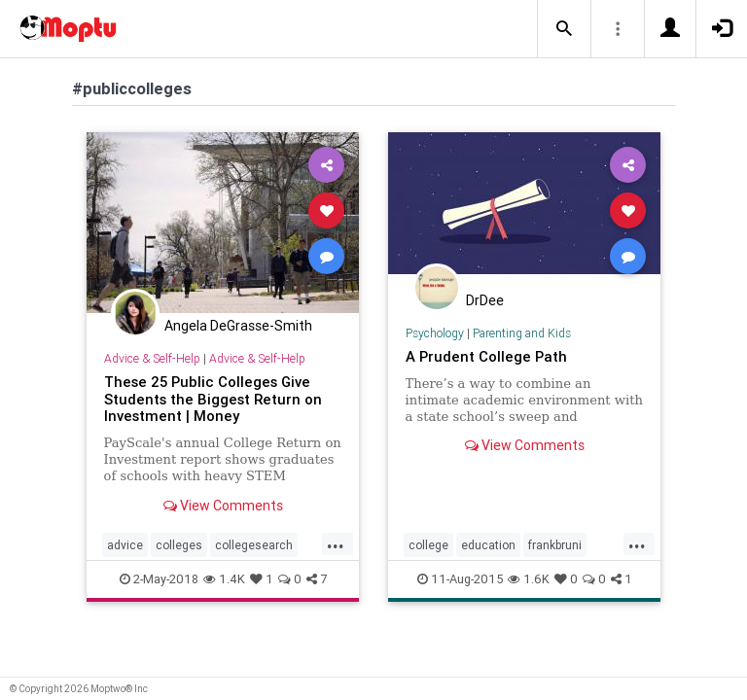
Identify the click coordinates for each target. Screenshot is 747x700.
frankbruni (555, 545)
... (336, 543)
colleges (179, 545)
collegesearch (254, 545)
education (488, 545)
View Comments (223, 506)
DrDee (485, 300)
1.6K (529, 579)
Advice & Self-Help (152, 358)
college (428, 545)
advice (125, 545)
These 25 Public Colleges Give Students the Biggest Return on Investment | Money (213, 399)
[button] (564, 29)
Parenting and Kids (522, 333)
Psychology (435, 333)
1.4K (224, 579)
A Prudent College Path (486, 356)
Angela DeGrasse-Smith (238, 326)
